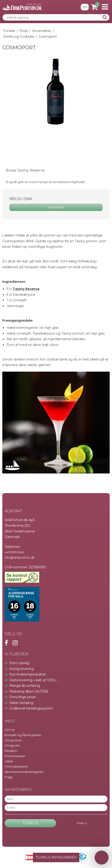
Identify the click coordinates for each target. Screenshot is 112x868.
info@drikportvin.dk (20, 557)
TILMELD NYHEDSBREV (56, 857)
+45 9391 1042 (14, 552)
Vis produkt (56, 207)
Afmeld (82, 823)
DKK (85, 7)
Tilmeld (30, 823)
